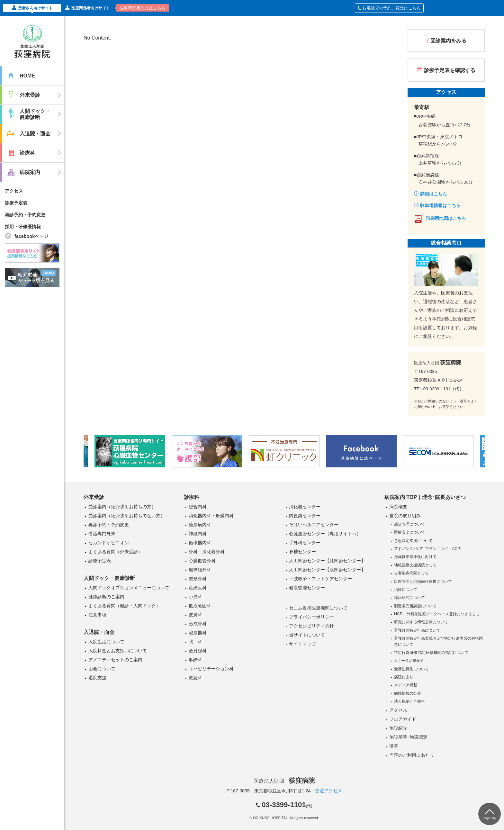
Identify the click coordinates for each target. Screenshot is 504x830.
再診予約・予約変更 (25, 215)
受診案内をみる (448, 41)
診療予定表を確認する (450, 70)
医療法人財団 (284, 781)
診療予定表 (16, 203)
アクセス (14, 191)
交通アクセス (328, 791)
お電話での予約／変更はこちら (389, 8)
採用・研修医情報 (23, 227)
